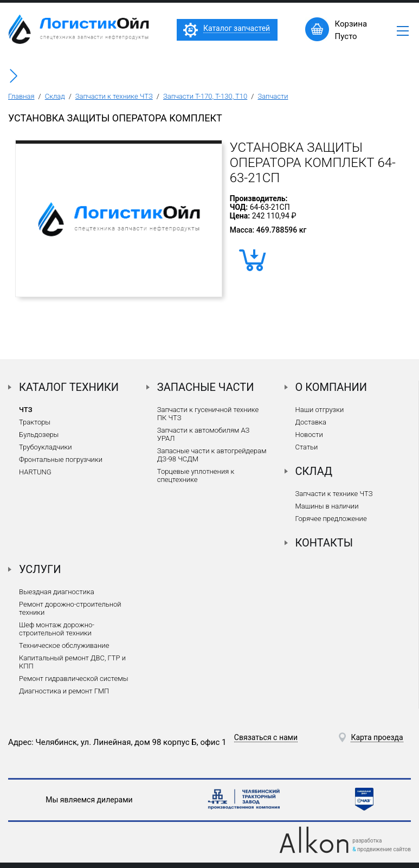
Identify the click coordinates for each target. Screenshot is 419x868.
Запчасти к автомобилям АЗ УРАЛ (204, 434)
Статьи (307, 447)
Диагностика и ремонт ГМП (64, 691)
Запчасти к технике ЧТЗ (114, 96)
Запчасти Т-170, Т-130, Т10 (205, 96)
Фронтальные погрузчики (61, 459)
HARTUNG (35, 472)
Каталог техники (69, 387)
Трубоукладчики (46, 447)
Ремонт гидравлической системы (73, 679)
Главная (21, 96)
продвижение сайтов (384, 849)
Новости (309, 435)
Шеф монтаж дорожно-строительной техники (57, 629)
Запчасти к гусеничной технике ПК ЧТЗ (208, 414)
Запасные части (206, 387)
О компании (331, 387)
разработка (367, 841)
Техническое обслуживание (64, 645)
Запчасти (273, 96)
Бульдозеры (39, 435)
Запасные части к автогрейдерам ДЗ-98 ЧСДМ (212, 455)
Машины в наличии (327, 506)
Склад (55, 96)
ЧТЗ (26, 410)
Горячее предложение (331, 519)
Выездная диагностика (57, 592)
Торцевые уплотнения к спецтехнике (196, 475)
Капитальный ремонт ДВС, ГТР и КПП (72, 662)
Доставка (311, 422)
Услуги (40, 569)
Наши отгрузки (320, 410)
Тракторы (35, 422)
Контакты (324, 543)
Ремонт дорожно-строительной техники (70, 608)
